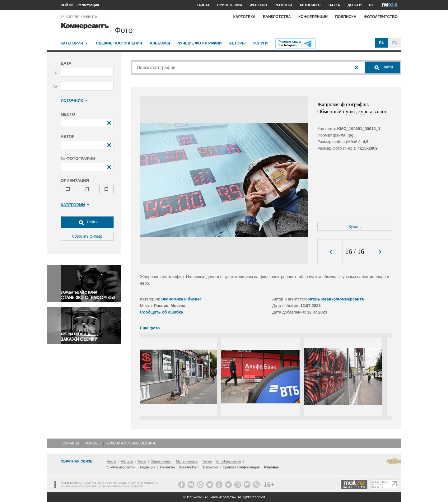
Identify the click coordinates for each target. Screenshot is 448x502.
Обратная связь (77, 461)
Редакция (147, 467)
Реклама (271, 467)
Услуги (260, 43)
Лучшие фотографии (199, 43)
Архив (112, 461)
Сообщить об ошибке (161, 312)
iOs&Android (189, 467)
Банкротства (277, 17)
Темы (142, 461)
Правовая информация (241, 467)
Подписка (346, 17)
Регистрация (88, 5)
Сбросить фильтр (87, 236)
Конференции (313, 17)
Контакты (70, 443)
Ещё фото (150, 328)
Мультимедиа (187, 461)
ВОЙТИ (67, 5)
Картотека (245, 17)
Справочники (161, 461)
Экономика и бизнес (181, 299)
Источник (74, 100)
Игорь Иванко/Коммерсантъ (336, 299)
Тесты (207, 461)
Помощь (93, 443)
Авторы (237, 43)
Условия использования (131, 443)
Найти (87, 222)
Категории (72, 43)
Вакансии (211, 467)
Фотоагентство (381, 17)
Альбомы (160, 43)
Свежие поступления (119, 43)
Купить (355, 227)
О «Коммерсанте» (121, 467)
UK (371, 5)
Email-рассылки (229, 461)
